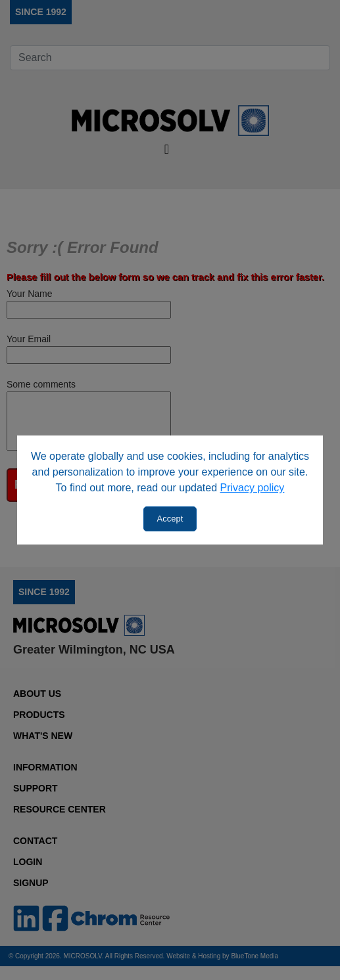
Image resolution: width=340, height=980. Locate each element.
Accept (170, 519)
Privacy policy (253, 488)
